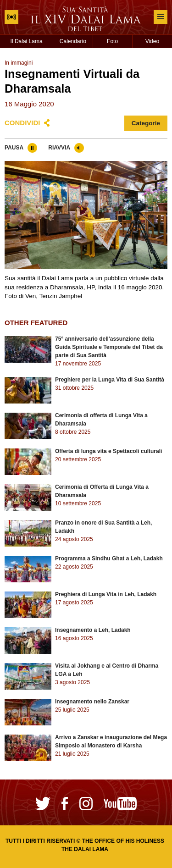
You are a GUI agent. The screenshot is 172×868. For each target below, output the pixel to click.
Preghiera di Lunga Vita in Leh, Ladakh (106, 594)
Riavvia (59, 148)
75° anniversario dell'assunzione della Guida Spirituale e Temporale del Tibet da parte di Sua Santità (109, 347)
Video (152, 41)
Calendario (73, 41)
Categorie (146, 123)
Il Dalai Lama (27, 41)
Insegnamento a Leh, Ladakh (93, 630)
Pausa (14, 148)
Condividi (22, 123)
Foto (112, 41)
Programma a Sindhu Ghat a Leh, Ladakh (109, 558)
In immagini (19, 63)
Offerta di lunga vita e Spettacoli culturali (108, 451)
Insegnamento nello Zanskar (92, 702)
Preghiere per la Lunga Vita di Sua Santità (110, 380)
